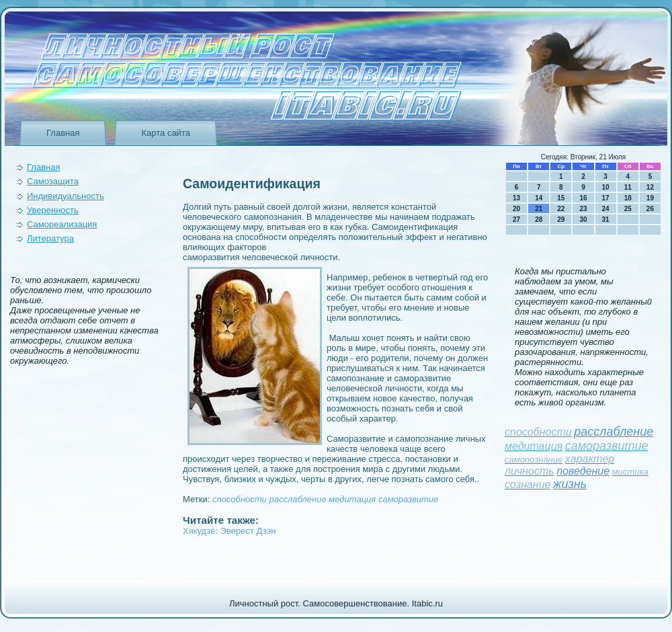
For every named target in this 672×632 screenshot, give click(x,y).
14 (539, 198)
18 (628, 198)
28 (539, 220)
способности (240, 499)
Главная (63, 133)
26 (650, 209)
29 (561, 220)
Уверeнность (53, 210)
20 (516, 209)
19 (650, 198)
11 (628, 187)
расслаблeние (297, 499)
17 (606, 198)
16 (583, 198)
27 (516, 220)
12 (650, 187)
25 (628, 209)
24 (606, 209)
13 (516, 198)
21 (539, 209)
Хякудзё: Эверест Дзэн (229, 531)
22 (561, 209)
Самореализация (62, 224)
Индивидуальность (66, 196)
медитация (352, 499)
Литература (50, 238)
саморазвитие (408, 499)
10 (606, 187)
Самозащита (53, 181)
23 (583, 209)
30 (583, 220)
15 (561, 198)
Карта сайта (165, 133)
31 (606, 220)
